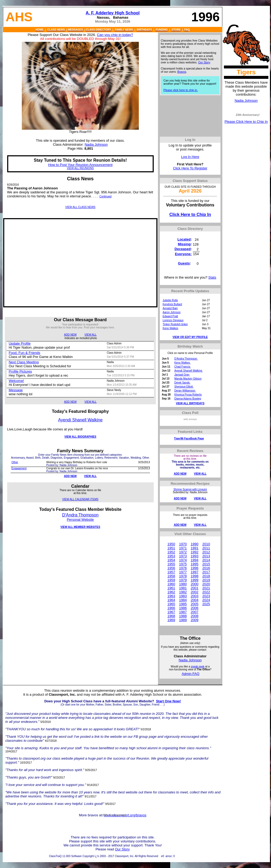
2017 (206, 572)
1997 (195, 572)
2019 (206, 580)
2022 (206, 592)
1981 (183, 588)
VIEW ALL (91, 335)
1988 (183, 616)
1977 (183, 572)
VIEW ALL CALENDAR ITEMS (80, 499)
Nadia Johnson (246, 101)
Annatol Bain (170, 308)
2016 (206, 568)
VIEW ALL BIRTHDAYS (190, 403)
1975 (183, 564)
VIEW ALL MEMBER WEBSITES (80, 527)
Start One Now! (168, 701)
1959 (171, 580)
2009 (195, 620)
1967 (171, 612)
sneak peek (198, 667)
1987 (183, 612)
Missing (184, 244)
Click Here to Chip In (190, 215)
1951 (171, 548)
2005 (195, 604)
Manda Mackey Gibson (188, 379)
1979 (183, 580)
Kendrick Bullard (172, 304)
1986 (183, 608)
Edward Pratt (170, 316)
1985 (183, 604)
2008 (195, 616)
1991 (195, 548)
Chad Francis (182, 367)
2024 (206, 600)
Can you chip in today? (115, 35)
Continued (106, 196)
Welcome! (16, 381)
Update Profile (20, 343)
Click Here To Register (190, 168)
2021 (206, 588)
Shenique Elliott (184, 387)
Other (15, 462)
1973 (183, 556)
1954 (171, 560)
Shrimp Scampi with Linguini (190, 489)
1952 (171, 552)
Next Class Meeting (24, 362)
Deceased (183, 249)
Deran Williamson (185, 391)
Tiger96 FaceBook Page (189, 439)
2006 (195, 608)
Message (16, 390)
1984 (183, 600)
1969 (171, 620)
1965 (171, 604)
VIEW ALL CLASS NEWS (80, 207)
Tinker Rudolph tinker (175, 324)
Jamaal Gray (182, 375)
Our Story (204, 62)
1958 (171, 576)
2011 (206, 548)
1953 (171, 556)
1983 (183, 596)
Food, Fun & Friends (25, 353)
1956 (171, 568)
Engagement (19, 468)
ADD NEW (70, 335)
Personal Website (80, 519)
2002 (195, 592)
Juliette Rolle (170, 300)
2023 (206, 596)
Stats (212, 277)
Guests (184, 263)
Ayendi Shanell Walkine (80, 420)
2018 (206, 576)
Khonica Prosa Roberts (188, 395)
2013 (206, 556)
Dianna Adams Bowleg (188, 399)
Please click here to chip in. (181, 90)
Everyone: (183, 254)
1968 (171, 616)
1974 (183, 560)
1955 (171, 564)
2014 (206, 560)
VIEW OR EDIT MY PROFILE (190, 337)
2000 (195, 584)
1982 (183, 592)
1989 (183, 620)
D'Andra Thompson (80, 515)
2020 (206, 584)
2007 (195, 612)
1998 (195, 576)
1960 (171, 584)
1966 (171, 608)
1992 (195, 552)
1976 (183, 568)
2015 (206, 564)
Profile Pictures (20, 371)
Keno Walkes (171, 328)
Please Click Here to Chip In (246, 122)
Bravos (182, 72)
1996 (195, 568)
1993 (195, 556)
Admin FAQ (190, 674)
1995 (195, 564)
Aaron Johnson (172, 312)
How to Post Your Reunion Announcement (80, 165)
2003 (195, 596)
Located (184, 239)
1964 (171, 600)
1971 (183, 548)
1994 (195, 560)
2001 (195, 588)
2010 (206, 544)
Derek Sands (182, 383)
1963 (171, 596)
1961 (171, 588)
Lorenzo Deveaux (173, 320)
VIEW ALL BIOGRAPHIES (80, 437)
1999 (195, 580)
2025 (206, 604)
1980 (183, 584)
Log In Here (190, 157)
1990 (195, 544)
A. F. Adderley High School (113, 13)
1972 (183, 552)
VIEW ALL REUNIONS (80, 168)
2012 (206, 552)
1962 (171, 592)
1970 (183, 544)
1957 (171, 572)
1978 (183, 576)
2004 (195, 600)
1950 (171, 544)
